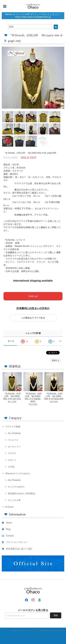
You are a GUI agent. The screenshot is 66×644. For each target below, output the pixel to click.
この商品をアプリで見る (33, 318)
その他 (11, 467)
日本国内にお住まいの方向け (33, 308)
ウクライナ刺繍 (13, 427)
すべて (11, 341)
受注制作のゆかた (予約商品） (22, 494)
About (9, 523)
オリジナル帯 (14, 500)
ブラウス (12, 453)
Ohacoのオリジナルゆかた (18, 473)
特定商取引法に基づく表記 (19, 549)
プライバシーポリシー (17, 542)
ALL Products (14, 433)
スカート (12, 460)
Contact (10, 536)
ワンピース (13, 440)
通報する (56, 360)
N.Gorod (9, 507)
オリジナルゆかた (16, 487)
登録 (56, 615)
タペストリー (14, 447)
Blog (8, 529)
